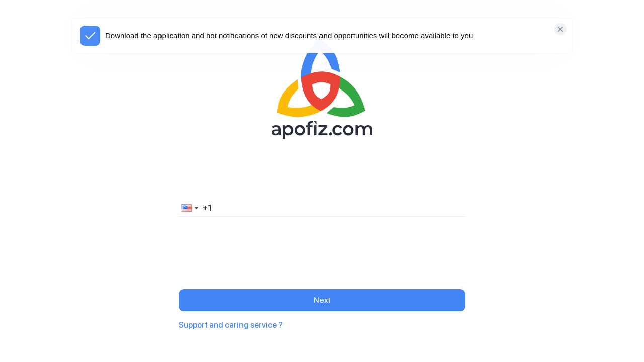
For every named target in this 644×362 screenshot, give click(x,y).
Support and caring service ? (231, 325)
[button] (188, 208)
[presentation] (322, 244)
